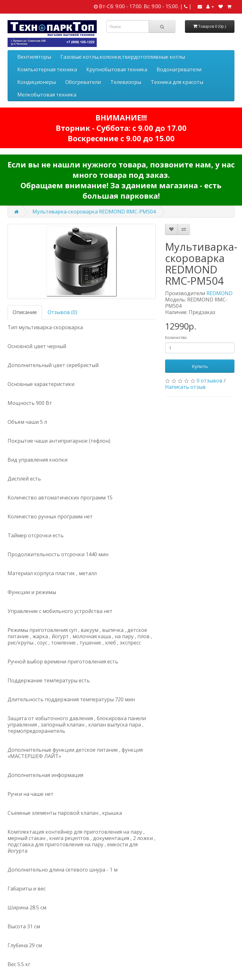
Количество (176, 338)
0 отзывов (210, 381)
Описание (25, 312)
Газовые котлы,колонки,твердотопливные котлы (123, 57)
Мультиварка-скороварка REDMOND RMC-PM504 (94, 212)
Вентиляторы (34, 57)
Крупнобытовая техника (117, 69)
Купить (200, 366)
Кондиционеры (37, 82)
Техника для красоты (177, 82)
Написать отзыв (185, 387)
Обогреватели (83, 82)
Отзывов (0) (62, 312)
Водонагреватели (179, 69)
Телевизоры (126, 82)
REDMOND (219, 293)
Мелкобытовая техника (47, 95)
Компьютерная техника (47, 69)
